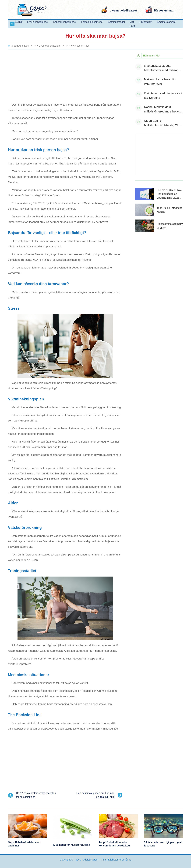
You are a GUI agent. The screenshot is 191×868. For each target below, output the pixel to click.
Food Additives (20, 46)
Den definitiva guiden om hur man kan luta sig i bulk (95, 795)
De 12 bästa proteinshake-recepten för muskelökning (36, 795)
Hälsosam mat (81, 46)
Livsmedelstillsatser (50, 46)
